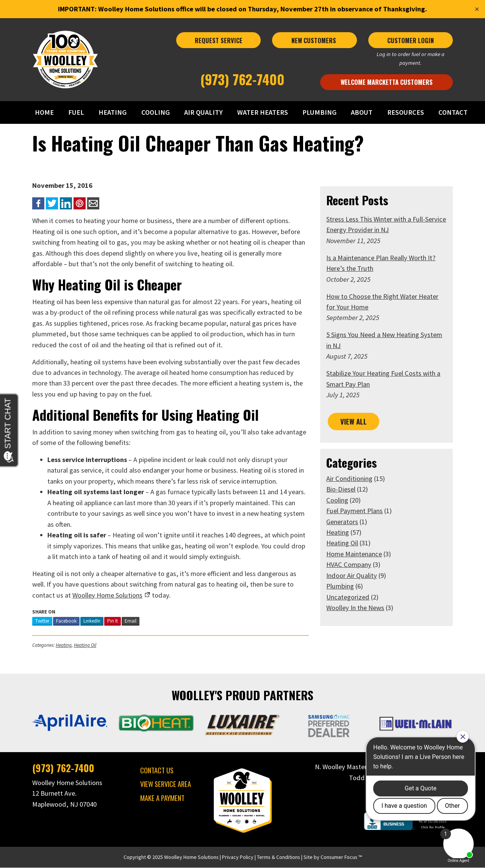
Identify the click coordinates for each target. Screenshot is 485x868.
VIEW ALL (354, 421)
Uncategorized (349, 597)
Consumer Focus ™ (341, 857)
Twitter (40, 621)
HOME (47, 112)
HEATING (114, 112)
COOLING (157, 112)
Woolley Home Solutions (191, 857)
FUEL (78, 112)
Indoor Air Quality (352, 575)
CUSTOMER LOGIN (412, 40)
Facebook (64, 621)
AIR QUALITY (204, 112)
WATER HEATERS (263, 112)
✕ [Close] (477, 9)
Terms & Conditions (278, 857)
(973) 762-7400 (243, 79)
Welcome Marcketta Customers (388, 82)
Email (128, 621)
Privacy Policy (238, 857)
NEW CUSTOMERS (315, 40)
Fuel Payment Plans (355, 511)
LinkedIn (90, 621)
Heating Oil (83, 645)
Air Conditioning (350, 478)
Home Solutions (73, 595)
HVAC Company (350, 564)
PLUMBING (320, 112)
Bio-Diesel (342, 489)
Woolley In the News (356, 608)
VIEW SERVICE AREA (164, 784)
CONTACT (452, 112)
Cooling (338, 500)
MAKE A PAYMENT (161, 798)
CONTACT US (156, 770)
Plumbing (341, 586)
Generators (343, 521)
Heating (61, 645)
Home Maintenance (355, 554)
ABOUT (362, 112)
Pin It (110, 621)
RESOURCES (405, 112)
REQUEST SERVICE (218, 40)
